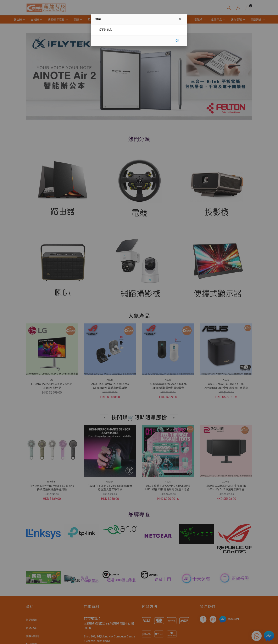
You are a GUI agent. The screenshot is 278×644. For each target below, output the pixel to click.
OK (177, 41)
